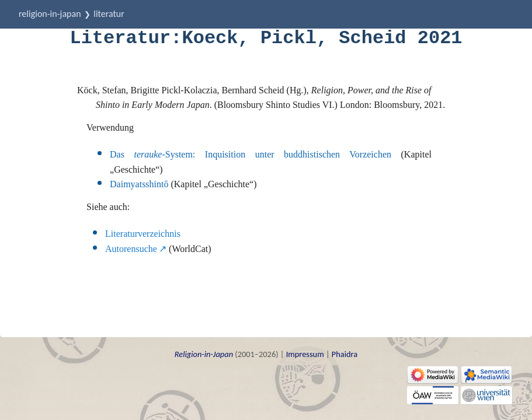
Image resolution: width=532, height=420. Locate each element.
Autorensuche (131, 249)
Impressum (305, 354)
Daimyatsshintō (139, 184)
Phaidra (345, 354)
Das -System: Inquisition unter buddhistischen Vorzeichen (251, 154)
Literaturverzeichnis (143, 234)
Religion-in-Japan (50, 14)
